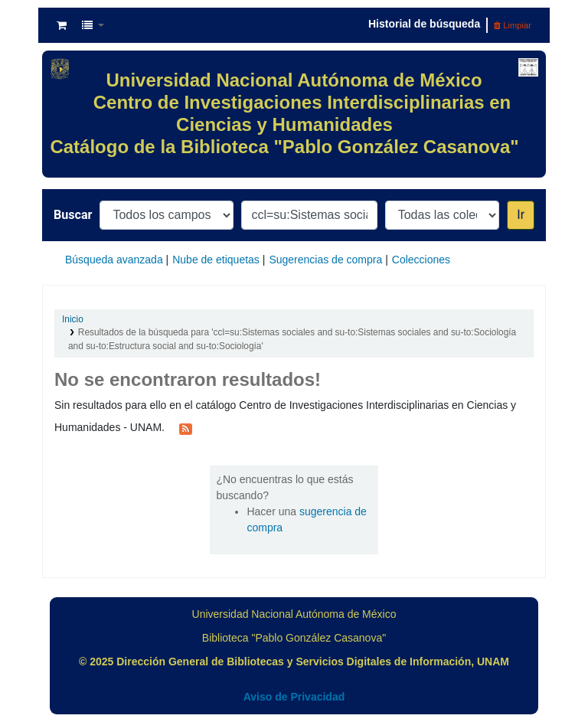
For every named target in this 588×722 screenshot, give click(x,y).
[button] (62, 25)
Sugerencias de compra (325, 260)
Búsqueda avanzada (114, 260)
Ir (521, 215)
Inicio (73, 319)
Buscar (73, 215)
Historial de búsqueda (424, 24)
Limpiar (513, 25)
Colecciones (421, 260)
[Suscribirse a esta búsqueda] (186, 428)
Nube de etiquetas (216, 260)
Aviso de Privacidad (294, 697)
